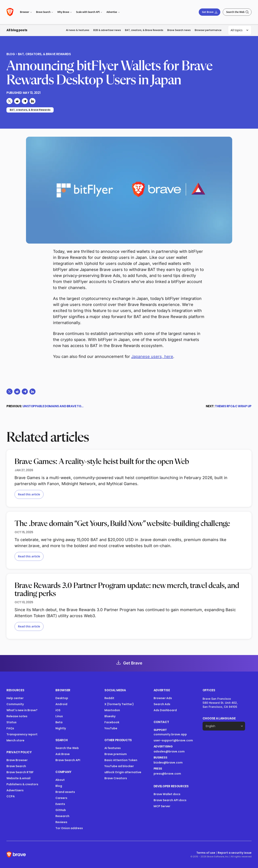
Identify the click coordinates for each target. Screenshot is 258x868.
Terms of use (206, 853)
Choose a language (219, 718)
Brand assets (65, 792)
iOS (58, 710)
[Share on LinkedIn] (32, 101)
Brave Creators (116, 778)
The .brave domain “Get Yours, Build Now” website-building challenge (122, 524)
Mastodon (112, 710)
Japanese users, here (152, 356)
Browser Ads (163, 698)
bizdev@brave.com (168, 763)
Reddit (109, 698)
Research (62, 816)
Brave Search (16, 766)
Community (15, 704)
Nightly (61, 728)
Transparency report (22, 734)
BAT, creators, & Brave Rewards (144, 30)
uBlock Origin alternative (123, 772)
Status (11, 722)
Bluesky (110, 716)
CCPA (11, 796)
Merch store (15, 740)
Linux (59, 716)
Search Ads (162, 704)
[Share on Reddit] (17, 101)
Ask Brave (63, 754)
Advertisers (15, 790)
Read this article (29, 494)
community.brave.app (170, 734)
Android (61, 704)
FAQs (10, 728)
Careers (61, 798)
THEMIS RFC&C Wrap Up (233, 406)
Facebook (112, 722)
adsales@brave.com (169, 751)
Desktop (62, 698)
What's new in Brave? (22, 710)
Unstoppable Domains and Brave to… (53, 406)
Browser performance (208, 30)
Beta (59, 722)
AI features (113, 748)
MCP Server (162, 806)
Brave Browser (17, 760)
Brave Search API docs (170, 800)
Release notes (17, 716)
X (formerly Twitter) (119, 704)
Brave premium (116, 754)
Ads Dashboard (165, 710)
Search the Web (67, 748)
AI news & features (78, 30)
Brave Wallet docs (167, 794)
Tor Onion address (69, 828)
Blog (11, 54)
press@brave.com (167, 774)
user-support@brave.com (173, 740)
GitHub (61, 810)
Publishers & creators (22, 784)
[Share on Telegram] (25, 101)
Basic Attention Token (121, 760)
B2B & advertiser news (107, 30)
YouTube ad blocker (119, 766)
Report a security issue (235, 853)
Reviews (61, 822)
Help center (15, 698)
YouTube (111, 728)
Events (60, 804)
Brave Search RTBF (20, 772)
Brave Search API (68, 760)
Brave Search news (179, 30)
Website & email (18, 778)
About (60, 780)
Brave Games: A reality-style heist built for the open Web (102, 462)
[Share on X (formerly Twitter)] (9, 101)
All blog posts (17, 30)
